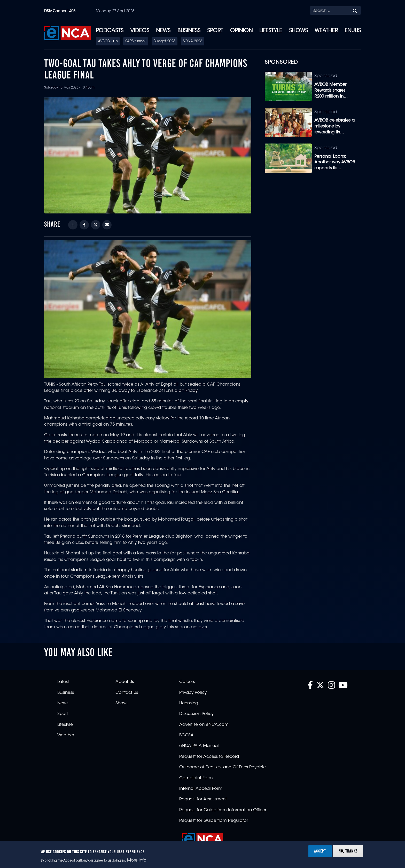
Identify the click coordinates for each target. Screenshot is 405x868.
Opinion (241, 31)
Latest (63, 682)
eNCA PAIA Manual (199, 746)
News (163, 31)
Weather (326, 31)
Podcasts (110, 31)
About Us (125, 682)
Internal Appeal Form (201, 789)
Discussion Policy (196, 714)
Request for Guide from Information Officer (223, 810)
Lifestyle (271, 31)
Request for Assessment (203, 799)
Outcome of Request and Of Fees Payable (223, 767)
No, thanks (348, 851)
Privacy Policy (193, 693)
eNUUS (353, 31)
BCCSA (186, 735)
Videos (140, 31)
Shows (298, 31)
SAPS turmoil (136, 42)
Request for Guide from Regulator (214, 821)
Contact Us (127, 693)
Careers (187, 682)
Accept (320, 851)
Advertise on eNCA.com (204, 725)
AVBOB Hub (108, 42)
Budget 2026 (165, 42)
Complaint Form (196, 778)
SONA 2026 (193, 42)
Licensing (189, 703)
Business (189, 31)
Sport (215, 31)
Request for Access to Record (209, 757)
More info (137, 861)
